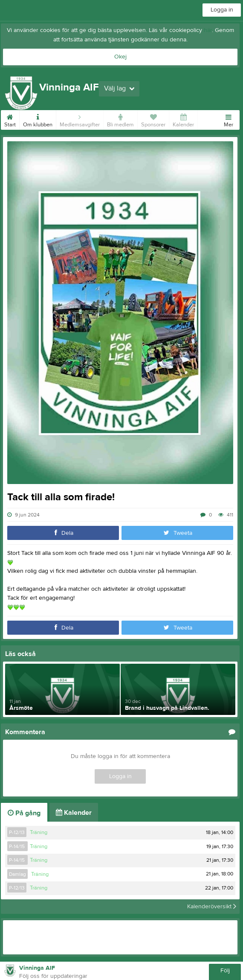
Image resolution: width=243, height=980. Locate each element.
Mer (229, 119)
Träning (39, 832)
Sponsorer (153, 119)
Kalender (183, 119)
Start (10, 119)
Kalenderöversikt (212, 907)
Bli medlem (120, 119)
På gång (24, 813)
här (208, 30)
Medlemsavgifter (80, 119)
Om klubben (38, 119)
